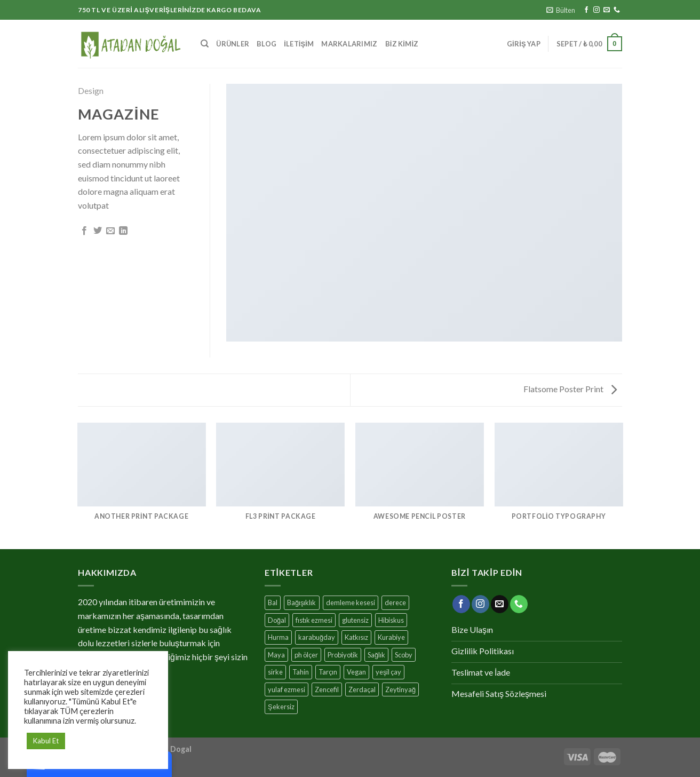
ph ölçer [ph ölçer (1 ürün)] (306, 655)
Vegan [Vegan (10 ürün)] (356, 672)
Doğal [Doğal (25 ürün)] (277, 620)
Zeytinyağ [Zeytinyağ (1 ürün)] (400, 689)
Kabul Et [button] (46, 741)
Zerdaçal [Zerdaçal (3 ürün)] (362, 689)
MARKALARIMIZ (349, 44)
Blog (267, 44)
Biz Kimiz (402, 44)
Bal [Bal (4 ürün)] (273, 602)
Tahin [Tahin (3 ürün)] (301, 672)
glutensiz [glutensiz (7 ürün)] (355, 620)
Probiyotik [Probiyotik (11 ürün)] (343, 655)
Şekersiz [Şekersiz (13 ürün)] (281, 707)
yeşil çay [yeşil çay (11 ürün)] (388, 672)
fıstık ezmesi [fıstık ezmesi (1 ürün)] (314, 620)
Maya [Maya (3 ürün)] (276, 655)
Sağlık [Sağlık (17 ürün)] (376, 655)
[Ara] (205, 44)
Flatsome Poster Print (570, 389)
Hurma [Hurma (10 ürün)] (278, 637)
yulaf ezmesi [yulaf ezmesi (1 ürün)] (287, 689)
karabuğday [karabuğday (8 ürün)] (317, 637)
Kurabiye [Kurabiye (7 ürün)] (391, 637)
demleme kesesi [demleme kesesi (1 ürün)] (351, 602)
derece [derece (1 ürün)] (395, 602)
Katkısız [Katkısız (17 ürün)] (356, 637)
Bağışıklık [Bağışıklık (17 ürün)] (302, 602)
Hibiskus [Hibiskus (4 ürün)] (391, 620)
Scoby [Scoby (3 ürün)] (404, 655)
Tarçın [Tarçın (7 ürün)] (328, 672)
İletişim (299, 44)
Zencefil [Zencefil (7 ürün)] (327, 689)
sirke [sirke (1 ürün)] (275, 672)
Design (91, 90)
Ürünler (233, 44)
